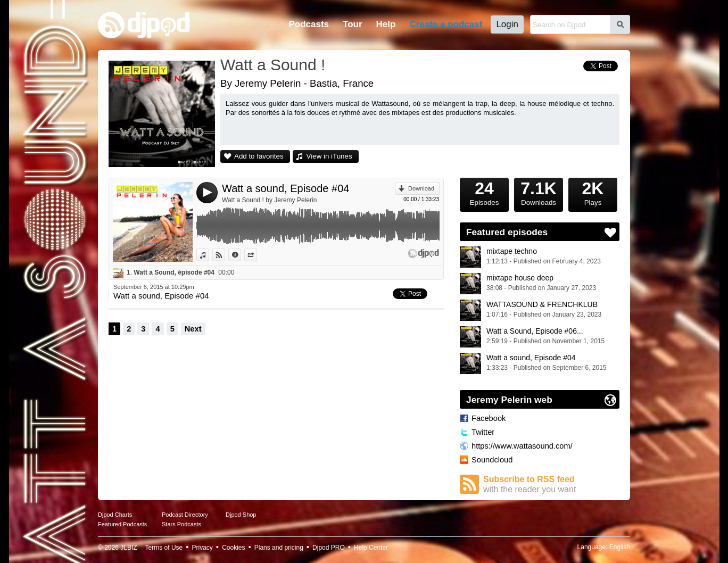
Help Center (371, 548)
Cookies (233, 548)
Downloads (539, 192)
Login (507, 24)
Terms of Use (164, 548)
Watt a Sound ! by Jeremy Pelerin (269, 200)
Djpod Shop (241, 515)
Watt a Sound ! (273, 65)
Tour (353, 24)
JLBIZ (129, 548)
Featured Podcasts (122, 524)
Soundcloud (492, 460)
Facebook (489, 418)
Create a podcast (446, 24)
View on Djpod (225, 255)
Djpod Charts (115, 515)
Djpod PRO (329, 548)
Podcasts (309, 24)
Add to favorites (259, 156)
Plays (593, 192)
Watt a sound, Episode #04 (286, 188)
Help (386, 24)
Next (193, 329)
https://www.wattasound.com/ (522, 446)
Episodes (484, 192)
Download (421, 188)
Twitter (483, 432)
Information (241, 255)
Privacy (202, 548)
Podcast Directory (185, 515)
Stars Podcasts (181, 524)
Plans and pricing (279, 548)
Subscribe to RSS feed (551, 485)
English (620, 547)
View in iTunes (329, 156)
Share (257, 255)
